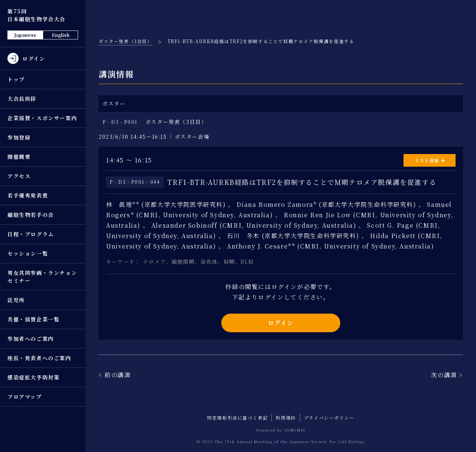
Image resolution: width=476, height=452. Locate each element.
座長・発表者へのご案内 (39, 358)
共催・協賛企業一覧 (33, 319)
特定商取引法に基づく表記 (237, 418)
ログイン (281, 323)
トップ (16, 79)
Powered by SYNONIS (281, 430)
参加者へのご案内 (31, 339)
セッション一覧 (28, 253)
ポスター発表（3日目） (126, 41)
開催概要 (19, 157)
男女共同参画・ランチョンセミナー (42, 277)
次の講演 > (447, 375)
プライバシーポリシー (329, 418)
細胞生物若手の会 (31, 215)
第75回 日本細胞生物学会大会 (36, 15)
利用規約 (286, 418)
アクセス (19, 176)
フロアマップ (25, 397)
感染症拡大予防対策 (33, 377)
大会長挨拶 (22, 99)
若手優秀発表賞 (28, 195)
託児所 (16, 300)
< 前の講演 (115, 375)
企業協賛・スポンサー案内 (42, 118)
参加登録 (19, 137)
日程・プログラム (31, 234)
